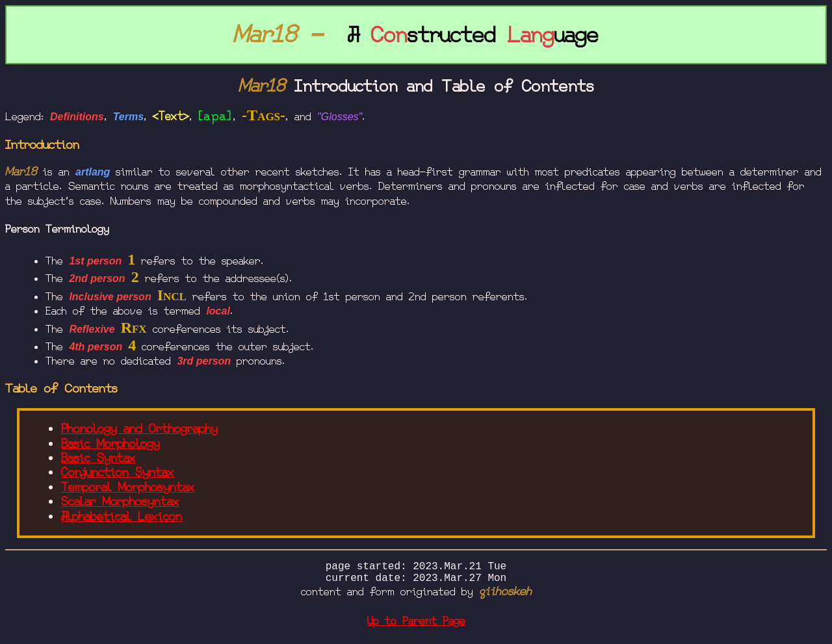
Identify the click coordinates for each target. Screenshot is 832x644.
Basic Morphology (110, 444)
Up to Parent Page (416, 626)
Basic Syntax (98, 458)
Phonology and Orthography (139, 429)
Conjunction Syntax (118, 472)
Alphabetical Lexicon (122, 517)
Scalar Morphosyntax (120, 502)
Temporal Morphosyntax (128, 487)
